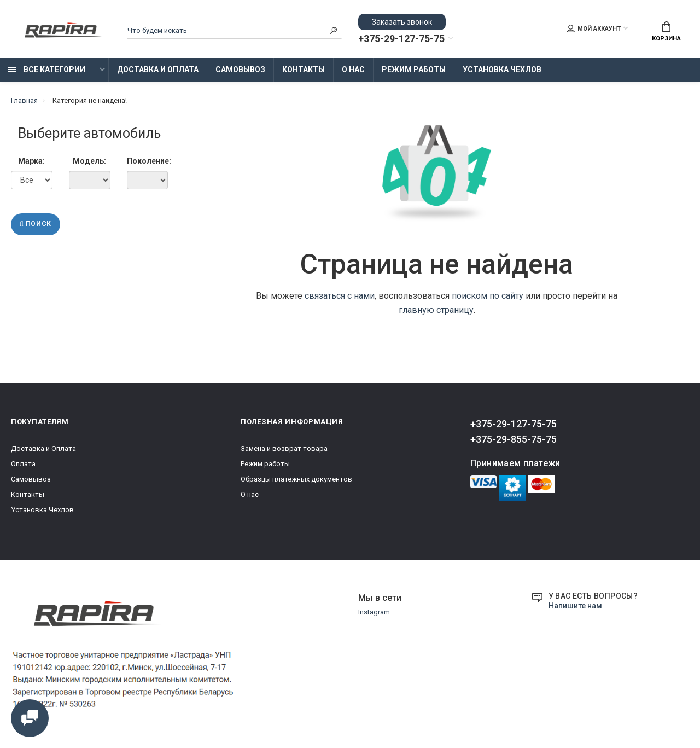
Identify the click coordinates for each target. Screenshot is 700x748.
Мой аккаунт (594, 29)
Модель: (89, 161)
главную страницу (436, 310)
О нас (353, 69)
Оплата (23, 464)
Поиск (36, 224)
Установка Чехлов (502, 69)
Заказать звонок (402, 22)
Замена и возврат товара (284, 448)
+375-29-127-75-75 (401, 39)
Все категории (47, 69)
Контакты (304, 69)
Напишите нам (575, 606)
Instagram (374, 613)
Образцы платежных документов (296, 479)
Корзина (666, 32)
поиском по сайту (488, 296)
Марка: (31, 161)
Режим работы (414, 69)
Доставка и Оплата (158, 69)
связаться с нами (340, 296)
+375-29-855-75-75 (514, 439)
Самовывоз (240, 69)
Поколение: (148, 161)
